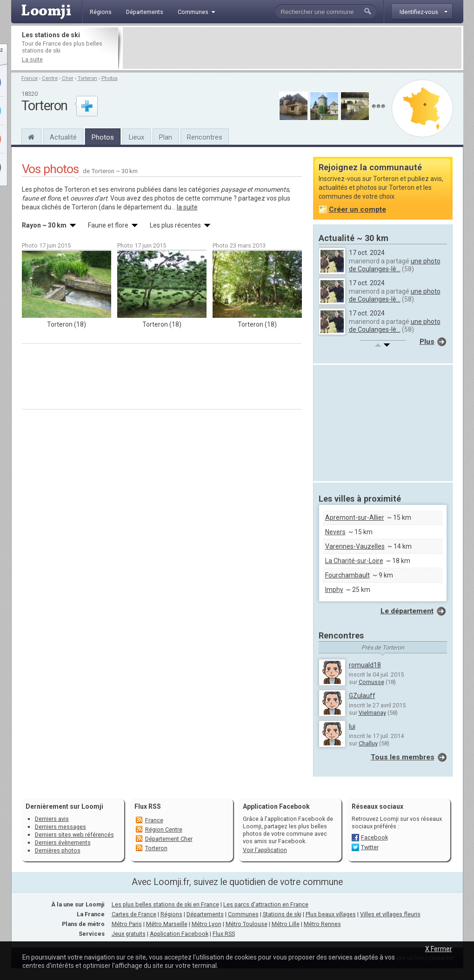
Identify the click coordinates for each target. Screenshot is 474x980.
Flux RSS (148, 806)
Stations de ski (282, 914)
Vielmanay (372, 713)
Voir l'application (265, 850)
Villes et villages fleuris (390, 914)
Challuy (368, 743)
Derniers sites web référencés (74, 835)
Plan (166, 137)
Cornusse (371, 682)
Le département (407, 611)
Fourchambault (347, 575)
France (30, 78)
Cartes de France (134, 914)
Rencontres (205, 137)
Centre (50, 78)
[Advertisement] (292, 48)
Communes (243, 914)
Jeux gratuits (129, 934)
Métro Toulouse (247, 924)
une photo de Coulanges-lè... (395, 265)
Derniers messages (60, 827)
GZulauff (362, 696)
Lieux (137, 137)
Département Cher (169, 839)
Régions (171, 914)
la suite (187, 207)
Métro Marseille (167, 924)
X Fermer (439, 949)
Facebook (374, 837)
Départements (205, 914)
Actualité (63, 137)
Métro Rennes (322, 924)
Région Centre (164, 829)
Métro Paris (127, 924)
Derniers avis (52, 819)
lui (352, 726)
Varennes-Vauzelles (355, 546)
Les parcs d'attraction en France (266, 904)
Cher (68, 78)
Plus (427, 342)
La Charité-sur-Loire (354, 561)
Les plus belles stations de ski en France (165, 904)
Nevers (335, 532)
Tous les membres (403, 757)
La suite (32, 59)
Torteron (87, 78)
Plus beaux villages (331, 914)
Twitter (370, 847)
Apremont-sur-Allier (355, 517)
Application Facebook (179, 934)
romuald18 (365, 665)
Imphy (334, 590)
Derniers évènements (63, 842)
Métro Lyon (207, 924)
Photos (110, 78)
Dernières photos (58, 850)
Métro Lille (286, 924)
